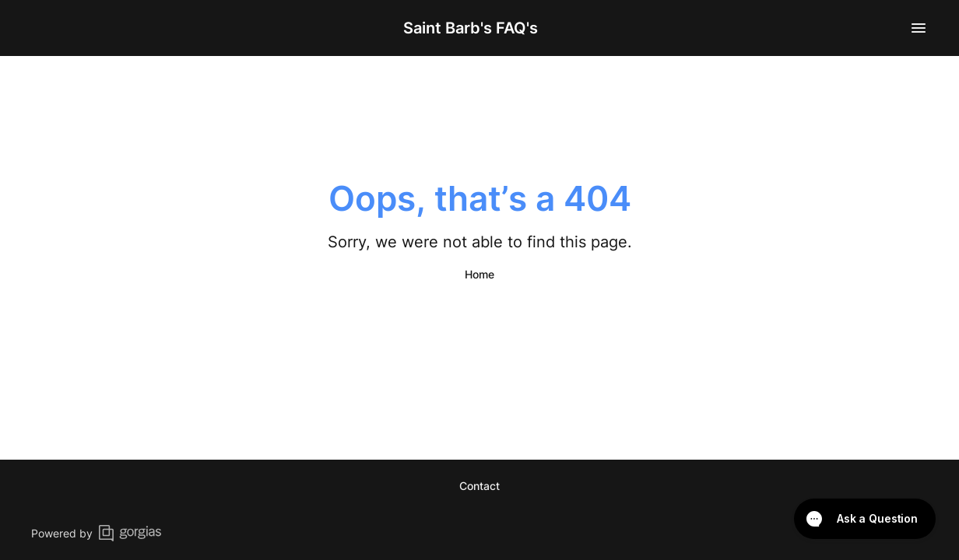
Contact (479, 486)
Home (479, 274)
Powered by (96, 533)
